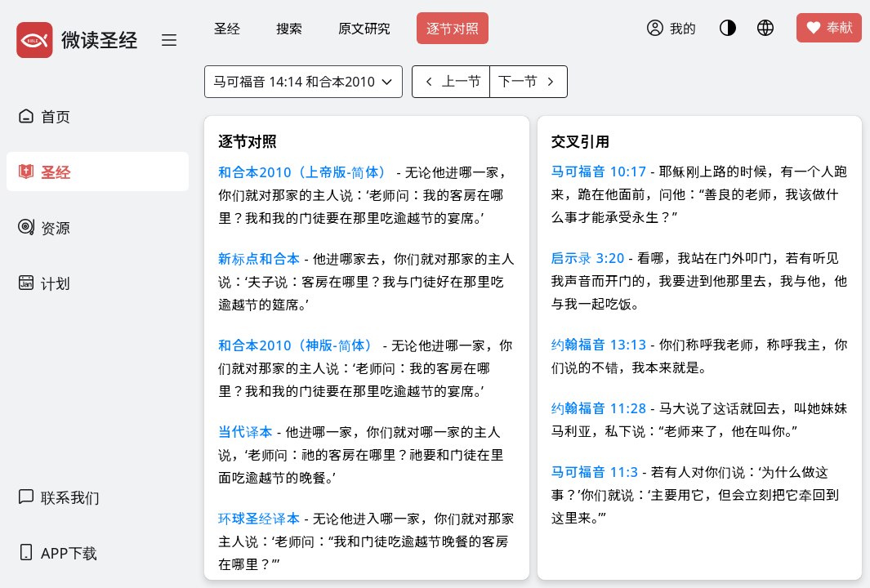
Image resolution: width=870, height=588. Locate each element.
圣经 (227, 29)
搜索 (289, 29)
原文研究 (364, 29)
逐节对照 (453, 29)
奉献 (829, 28)
